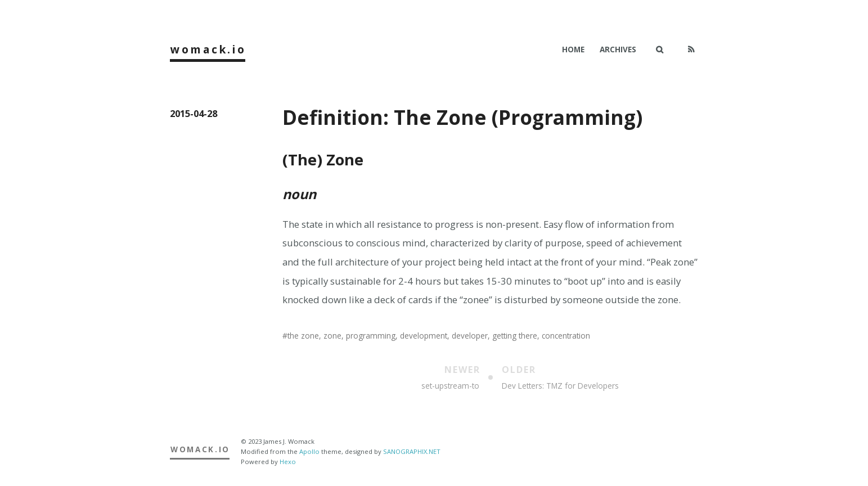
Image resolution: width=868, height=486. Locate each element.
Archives (618, 49)
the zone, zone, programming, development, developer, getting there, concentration (439, 336)
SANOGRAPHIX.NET (412, 451)
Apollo (309, 451)
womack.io (208, 49)
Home (573, 49)
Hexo (288, 462)
